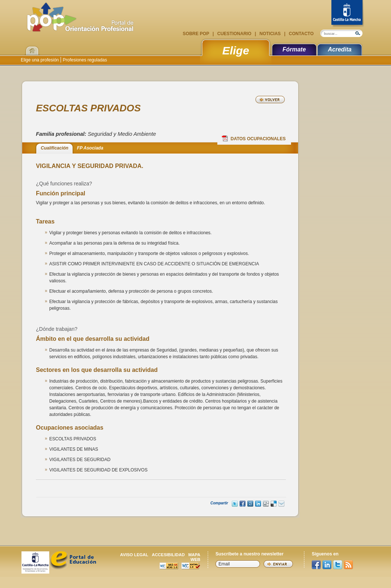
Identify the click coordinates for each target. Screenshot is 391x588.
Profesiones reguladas (84, 60)
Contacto (301, 34)
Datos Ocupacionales (254, 138)
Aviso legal (134, 555)
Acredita (340, 49)
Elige (236, 50)
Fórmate (294, 49)
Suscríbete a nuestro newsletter (250, 554)
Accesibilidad (168, 555)
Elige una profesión (40, 60)
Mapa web (194, 557)
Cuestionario (234, 34)
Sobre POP (197, 34)
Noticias (270, 34)
